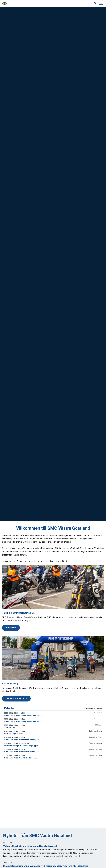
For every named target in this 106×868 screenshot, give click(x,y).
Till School (11, 628)
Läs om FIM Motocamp (16, 698)
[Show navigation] (101, 3)
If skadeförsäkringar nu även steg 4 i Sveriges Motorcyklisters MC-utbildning (46, 866)
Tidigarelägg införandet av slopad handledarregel (30, 846)
